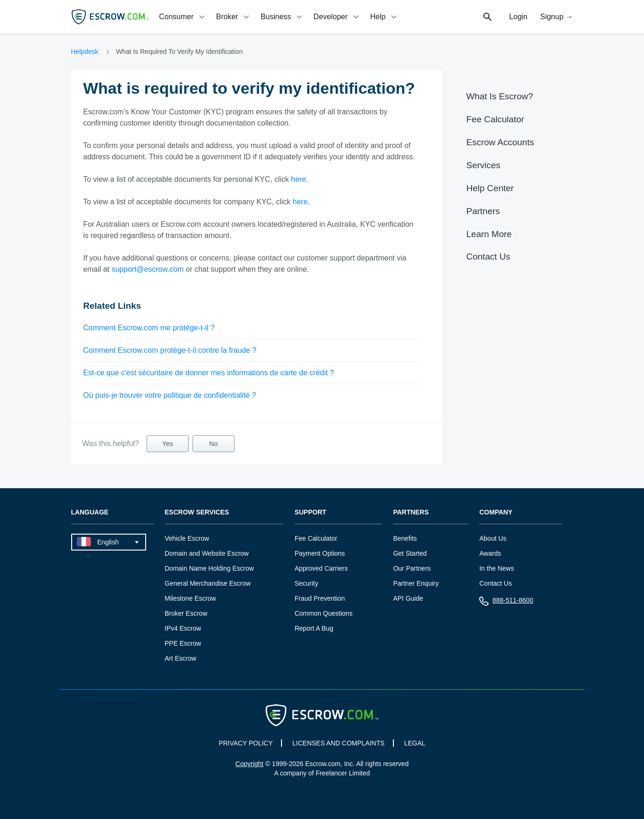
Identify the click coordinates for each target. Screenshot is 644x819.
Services (484, 165)
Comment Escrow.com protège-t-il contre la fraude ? (170, 350)
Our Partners (412, 568)
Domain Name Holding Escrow (210, 568)
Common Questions (324, 613)
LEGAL (415, 743)
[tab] (183, 17)
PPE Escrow (183, 643)
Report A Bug (314, 628)
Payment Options (320, 553)
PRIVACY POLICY (246, 743)
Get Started (410, 553)
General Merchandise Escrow (208, 583)
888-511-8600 (506, 602)
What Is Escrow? (500, 96)
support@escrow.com (148, 269)
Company (496, 512)
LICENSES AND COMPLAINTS (338, 743)
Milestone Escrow (191, 598)
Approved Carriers (321, 568)
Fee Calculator (496, 119)
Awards (490, 553)
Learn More (489, 234)
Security (307, 583)
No (214, 444)
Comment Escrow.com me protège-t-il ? (149, 328)
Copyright (250, 764)
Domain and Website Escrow (207, 553)
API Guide (408, 598)
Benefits (405, 538)
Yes (167, 444)
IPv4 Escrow (183, 628)
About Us (493, 538)
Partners (483, 211)
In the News (496, 568)
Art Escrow (181, 658)
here (298, 179)
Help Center (490, 188)
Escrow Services (197, 512)
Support (311, 512)
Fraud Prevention (320, 598)
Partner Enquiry (416, 583)
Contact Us (489, 257)
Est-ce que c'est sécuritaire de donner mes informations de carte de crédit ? (209, 373)
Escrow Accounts (500, 142)
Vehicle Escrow (187, 538)
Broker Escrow (186, 613)
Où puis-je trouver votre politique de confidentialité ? (170, 395)
